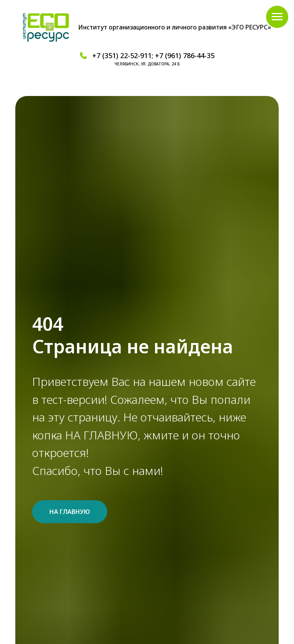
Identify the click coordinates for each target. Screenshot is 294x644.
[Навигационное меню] (277, 17)
